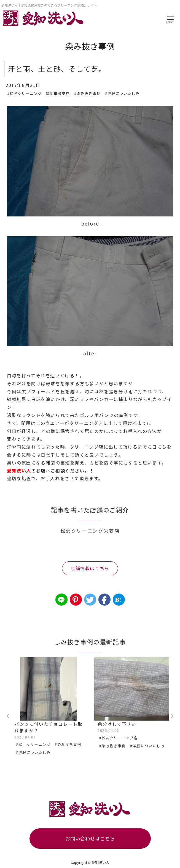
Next (172, 716)
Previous (8, 716)
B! (119, 600)
